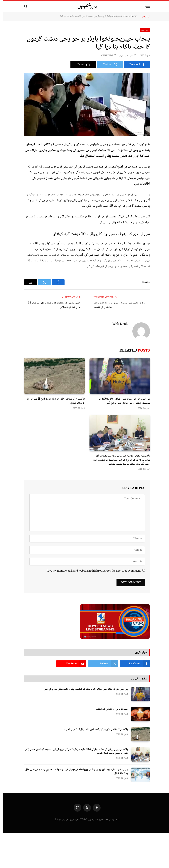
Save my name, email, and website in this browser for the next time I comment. (91, 571)
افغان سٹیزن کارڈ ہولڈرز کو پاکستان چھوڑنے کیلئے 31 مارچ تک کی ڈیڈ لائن (52, 305)
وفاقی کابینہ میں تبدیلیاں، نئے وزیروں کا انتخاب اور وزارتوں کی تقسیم (116, 305)
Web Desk (117, 324)
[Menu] (145, 6)
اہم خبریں (142, 30)
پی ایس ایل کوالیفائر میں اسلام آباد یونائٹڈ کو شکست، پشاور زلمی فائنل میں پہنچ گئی (121, 401)
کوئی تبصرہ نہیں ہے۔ (125, 56)
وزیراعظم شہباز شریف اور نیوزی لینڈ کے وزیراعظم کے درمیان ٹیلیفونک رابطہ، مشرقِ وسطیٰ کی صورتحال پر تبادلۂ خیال (74, 772)
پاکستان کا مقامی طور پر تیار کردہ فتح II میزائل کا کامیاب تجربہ (53, 401)
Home (131, 16)
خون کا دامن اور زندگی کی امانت (109, 709)
